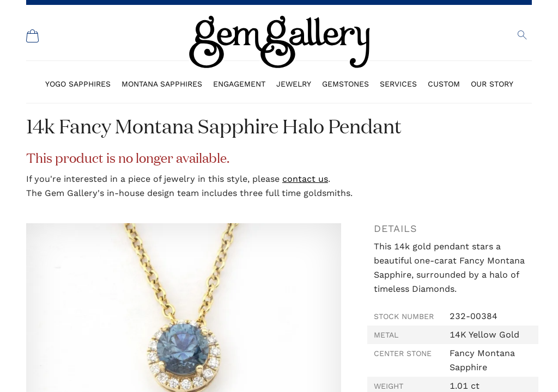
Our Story (492, 84)
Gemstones (345, 84)
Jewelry (294, 84)
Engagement (239, 84)
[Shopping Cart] (33, 36)
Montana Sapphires (162, 84)
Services (398, 84)
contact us (305, 179)
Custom (444, 84)
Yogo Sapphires (78, 84)
